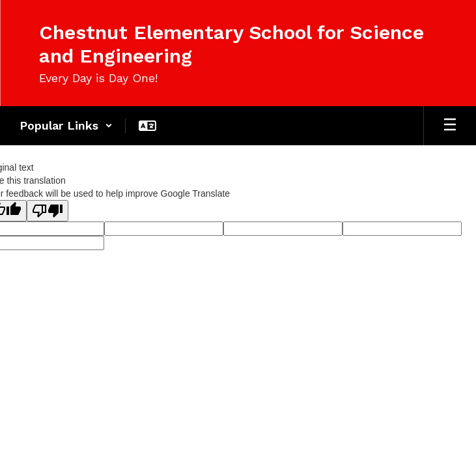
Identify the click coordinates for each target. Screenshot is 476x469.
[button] (66, 126)
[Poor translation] (48, 211)
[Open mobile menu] (450, 126)
